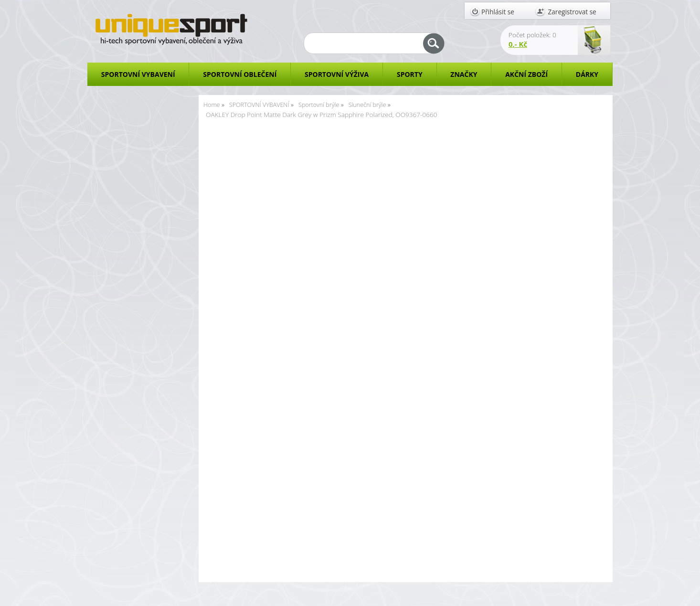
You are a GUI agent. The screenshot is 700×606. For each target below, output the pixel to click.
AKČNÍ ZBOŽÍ (526, 74)
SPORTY (410, 74)
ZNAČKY (464, 74)
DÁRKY (587, 74)
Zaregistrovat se (572, 12)
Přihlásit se (498, 12)
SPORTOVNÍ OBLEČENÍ (240, 74)
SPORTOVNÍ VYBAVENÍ (138, 74)
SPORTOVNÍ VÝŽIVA (337, 74)
